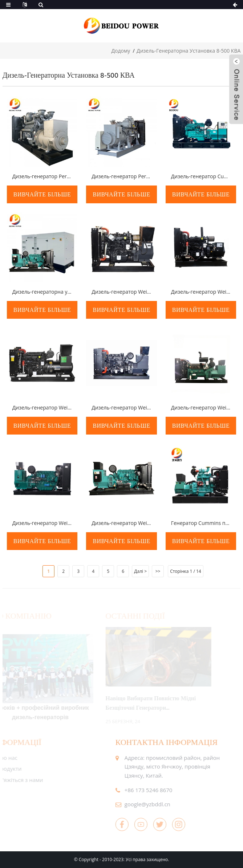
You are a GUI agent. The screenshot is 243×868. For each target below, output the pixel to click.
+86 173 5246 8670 (141, 790)
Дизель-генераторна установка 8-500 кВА (189, 51)
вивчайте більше (42, 194)
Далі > (140, 571)
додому (121, 51)
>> (158, 571)
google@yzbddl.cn (140, 804)
